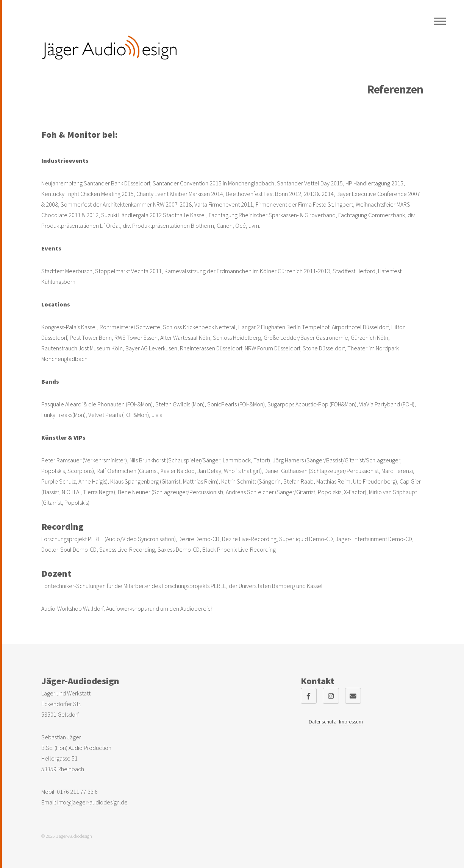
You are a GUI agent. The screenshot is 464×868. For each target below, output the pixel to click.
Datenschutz (322, 722)
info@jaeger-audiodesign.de (92, 802)
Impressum (351, 722)
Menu (440, 21)
